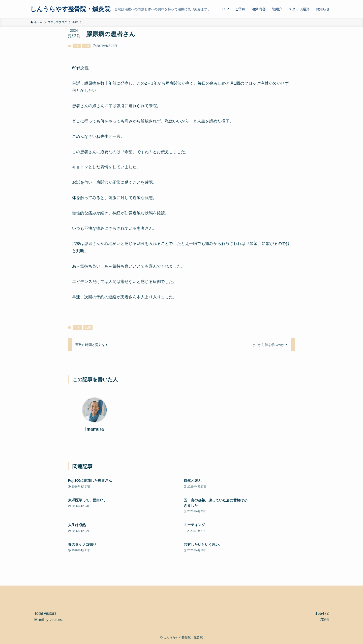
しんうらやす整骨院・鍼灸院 (70, 9)
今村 (77, 46)
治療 (86, 46)
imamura (94, 429)
